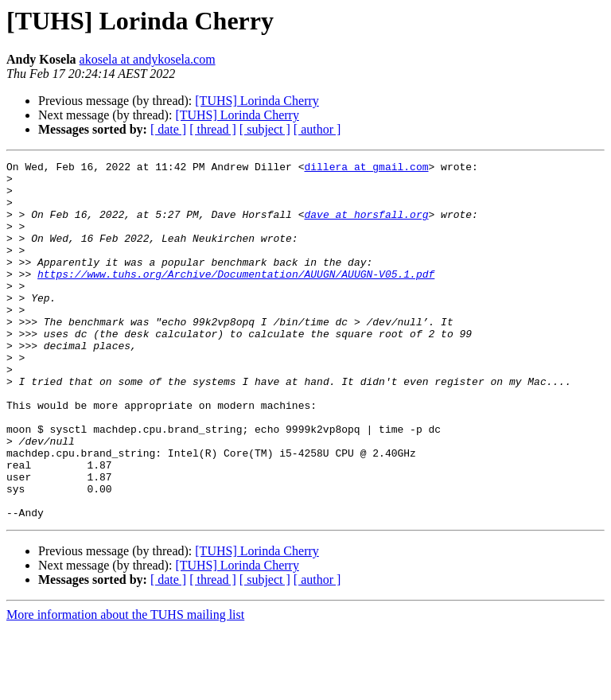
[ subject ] (265, 129)
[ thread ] (213, 129)
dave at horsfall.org (366, 226)
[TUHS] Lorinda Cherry (257, 101)
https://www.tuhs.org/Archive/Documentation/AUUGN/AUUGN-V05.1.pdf (236, 297)
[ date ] (168, 129)
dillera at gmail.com (366, 169)
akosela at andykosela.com (148, 59)
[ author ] (317, 129)
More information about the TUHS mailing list (125, 686)
